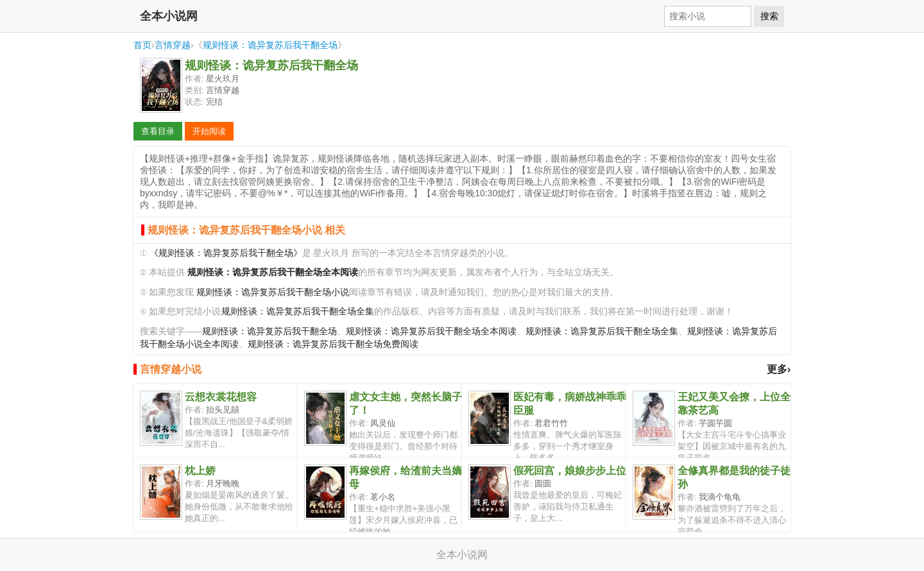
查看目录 (158, 131)
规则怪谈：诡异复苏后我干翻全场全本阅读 (431, 331)
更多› (779, 369)
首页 (142, 45)
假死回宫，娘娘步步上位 (570, 471)
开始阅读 (209, 131)
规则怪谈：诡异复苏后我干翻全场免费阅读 (333, 344)
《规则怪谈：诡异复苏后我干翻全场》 (226, 253)
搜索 (769, 16)
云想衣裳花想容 (221, 397)
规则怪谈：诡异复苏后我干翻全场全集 (298, 311)
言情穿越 (173, 45)
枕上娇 (200, 471)
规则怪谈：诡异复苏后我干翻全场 (270, 45)
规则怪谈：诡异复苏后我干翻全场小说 (273, 292)
